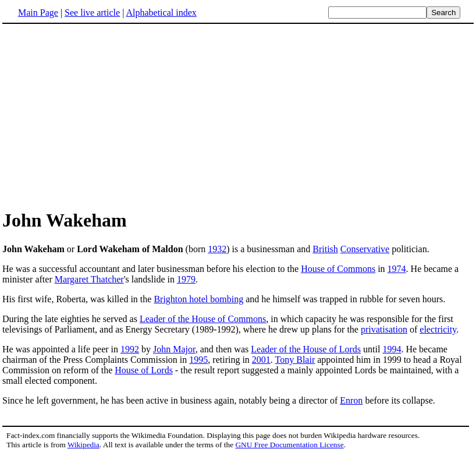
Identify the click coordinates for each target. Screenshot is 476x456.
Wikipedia (84, 445)
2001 (261, 360)
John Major (174, 349)
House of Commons (338, 269)
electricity (438, 329)
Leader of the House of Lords (306, 349)
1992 (130, 349)
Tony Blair (295, 360)
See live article (92, 13)
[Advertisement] (100, 116)
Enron (351, 400)
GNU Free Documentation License (289, 445)
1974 (397, 269)
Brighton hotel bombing (198, 299)
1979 (186, 279)
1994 (392, 349)
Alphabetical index (161, 13)
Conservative (365, 249)
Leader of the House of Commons (203, 319)
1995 (198, 360)
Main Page (38, 13)
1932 (217, 249)
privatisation (384, 329)
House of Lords (144, 370)
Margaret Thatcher (89, 279)
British (325, 249)
